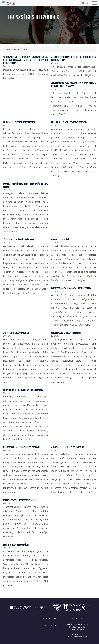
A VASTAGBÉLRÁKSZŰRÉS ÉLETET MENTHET (68, 447)
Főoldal (7, 50)
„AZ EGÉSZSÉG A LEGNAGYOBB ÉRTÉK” (18, 333)
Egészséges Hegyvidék (10, 3)
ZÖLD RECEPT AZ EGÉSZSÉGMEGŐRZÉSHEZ (19, 240)
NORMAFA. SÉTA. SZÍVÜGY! (61, 240)
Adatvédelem (49, 625)
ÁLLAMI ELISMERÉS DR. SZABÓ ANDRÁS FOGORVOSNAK (24, 390)
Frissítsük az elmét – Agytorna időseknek (69, 122)
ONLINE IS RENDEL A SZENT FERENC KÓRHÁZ (20, 500)
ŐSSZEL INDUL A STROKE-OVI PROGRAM (66, 333)
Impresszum (49, 619)
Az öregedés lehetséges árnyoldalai (19, 122)
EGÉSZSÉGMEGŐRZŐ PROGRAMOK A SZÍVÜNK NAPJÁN (71, 288)
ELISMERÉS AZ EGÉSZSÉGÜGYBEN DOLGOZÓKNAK (22, 447)
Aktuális (29, 50)
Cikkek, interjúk (18, 50)
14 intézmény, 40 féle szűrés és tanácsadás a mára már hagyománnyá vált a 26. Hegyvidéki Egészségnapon (25, 60)
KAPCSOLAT (78, 619)
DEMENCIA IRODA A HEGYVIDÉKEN (16, 545)
